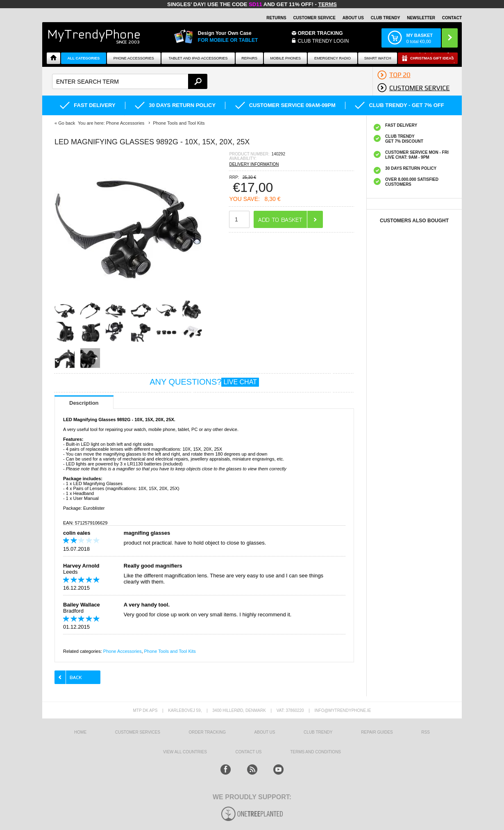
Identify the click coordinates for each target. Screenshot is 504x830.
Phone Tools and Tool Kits (170, 651)
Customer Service (314, 18)
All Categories (84, 58)
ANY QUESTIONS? (204, 382)
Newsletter (421, 18)
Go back (67, 123)
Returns (276, 18)
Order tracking (207, 732)
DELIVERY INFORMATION (254, 164)
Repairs (249, 58)
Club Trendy (386, 18)
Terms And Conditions (316, 752)
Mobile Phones (286, 58)
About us (265, 732)
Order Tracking (320, 33)
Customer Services (138, 732)
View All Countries (185, 752)
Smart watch (378, 58)
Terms (327, 4)
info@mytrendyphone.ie (343, 710)
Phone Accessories (134, 58)
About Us (353, 18)
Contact (452, 18)
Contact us (248, 752)
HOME (80, 732)
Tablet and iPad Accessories (198, 58)
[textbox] (130, 81)
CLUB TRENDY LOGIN (324, 41)
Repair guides (377, 732)
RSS (426, 732)
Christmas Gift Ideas (432, 58)
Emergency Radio (333, 58)
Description (84, 403)
